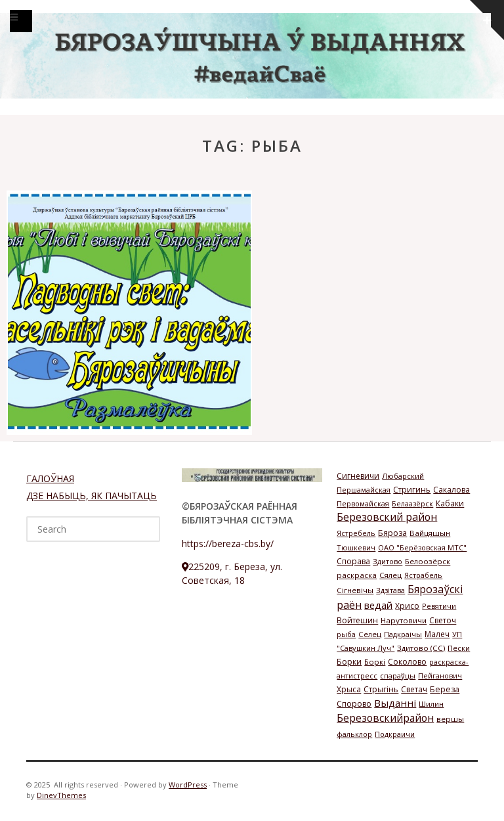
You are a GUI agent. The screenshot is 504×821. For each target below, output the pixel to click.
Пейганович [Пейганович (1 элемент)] (440, 676)
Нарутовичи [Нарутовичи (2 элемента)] (404, 620)
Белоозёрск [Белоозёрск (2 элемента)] (428, 561)
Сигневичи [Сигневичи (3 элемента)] (358, 476)
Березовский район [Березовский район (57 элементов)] (387, 517)
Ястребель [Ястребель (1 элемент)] (356, 533)
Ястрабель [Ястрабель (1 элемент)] (423, 575)
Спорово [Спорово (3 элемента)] (354, 704)
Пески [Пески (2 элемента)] (459, 648)
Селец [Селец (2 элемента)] (370, 634)
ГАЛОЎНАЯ (50, 478)
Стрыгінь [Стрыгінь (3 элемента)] (381, 689)
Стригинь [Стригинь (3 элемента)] (412, 490)
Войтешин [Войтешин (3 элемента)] (357, 620)
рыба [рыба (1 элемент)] (346, 634)
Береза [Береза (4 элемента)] (445, 689)
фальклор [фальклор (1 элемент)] (354, 734)
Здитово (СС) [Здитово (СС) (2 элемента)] (421, 648)
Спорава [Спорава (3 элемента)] (353, 561)
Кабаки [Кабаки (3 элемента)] (450, 503)
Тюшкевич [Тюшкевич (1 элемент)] (356, 547)
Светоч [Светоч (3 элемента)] (443, 620)
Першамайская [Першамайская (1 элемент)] (364, 490)
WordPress (188, 785)
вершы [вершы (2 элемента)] (450, 719)
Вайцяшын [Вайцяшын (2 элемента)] (430, 533)
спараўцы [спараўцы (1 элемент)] (398, 676)
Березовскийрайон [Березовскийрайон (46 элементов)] (385, 718)
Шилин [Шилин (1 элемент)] (431, 704)
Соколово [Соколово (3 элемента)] (407, 662)
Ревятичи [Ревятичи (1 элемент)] (439, 606)
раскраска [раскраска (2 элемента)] (357, 575)
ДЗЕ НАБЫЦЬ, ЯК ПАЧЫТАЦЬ (92, 496)
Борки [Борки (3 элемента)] (349, 662)
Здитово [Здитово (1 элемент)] (388, 561)
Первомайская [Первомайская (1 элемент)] (363, 503)
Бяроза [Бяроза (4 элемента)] (392, 533)
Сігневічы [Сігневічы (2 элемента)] (355, 590)
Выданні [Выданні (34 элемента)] (395, 703)
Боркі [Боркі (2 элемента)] (375, 662)
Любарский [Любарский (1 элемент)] (403, 476)
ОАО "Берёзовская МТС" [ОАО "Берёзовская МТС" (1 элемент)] (422, 547)
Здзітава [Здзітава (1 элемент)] (390, 590)
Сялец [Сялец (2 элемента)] (390, 575)
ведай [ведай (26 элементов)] (378, 605)
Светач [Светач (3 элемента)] (414, 689)
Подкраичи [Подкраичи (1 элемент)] (395, 734)
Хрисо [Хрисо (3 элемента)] (407, 606)
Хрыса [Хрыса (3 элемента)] (349, 689)
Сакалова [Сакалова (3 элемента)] (451, 490)
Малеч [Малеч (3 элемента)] (437, 634)
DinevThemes (61, 795)
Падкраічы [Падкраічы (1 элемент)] (403, 634)
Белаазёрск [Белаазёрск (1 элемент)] (412, 503)
